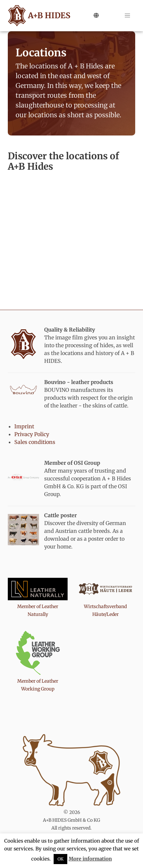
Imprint (24, 426)
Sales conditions (35, 442)
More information (90, 859)
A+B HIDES (38, 16)
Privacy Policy (32, 434)
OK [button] (60, 859)
